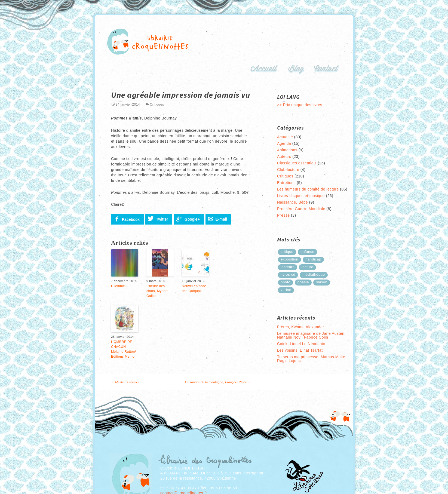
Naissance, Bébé (292, 202)
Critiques (157, 105)
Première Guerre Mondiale (301, 209)
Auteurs (284, 157)
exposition (289, 259)
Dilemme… (120, 286)
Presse (283, 215)
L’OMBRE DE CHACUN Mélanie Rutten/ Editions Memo (124, 349)
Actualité (285, 137)
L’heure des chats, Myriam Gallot (157, 291)
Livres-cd (288, 274)
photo (286, 282)
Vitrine (286, 290)
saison (322, 282)
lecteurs (288, 267)
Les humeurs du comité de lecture (308, 189)
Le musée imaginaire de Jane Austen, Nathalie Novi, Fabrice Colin (311, 335)
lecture (308, 267)
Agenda (284, 143)
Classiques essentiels (297, 163)
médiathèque (314, 274)
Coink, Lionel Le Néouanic (301, 344)
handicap (313, 259)
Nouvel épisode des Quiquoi (194, 289)
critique (287, 252)
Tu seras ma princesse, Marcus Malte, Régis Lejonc (312, 359)
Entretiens (286, 183)
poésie (303, 282)
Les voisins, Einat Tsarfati (300, 350)
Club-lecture (288, 170)
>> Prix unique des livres (300, 105)
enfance (307, 252)
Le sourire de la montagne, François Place (218, 382)
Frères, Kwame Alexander (301, 327)
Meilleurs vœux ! (125, 382)
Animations (287, 150)
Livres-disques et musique (301, 196)
